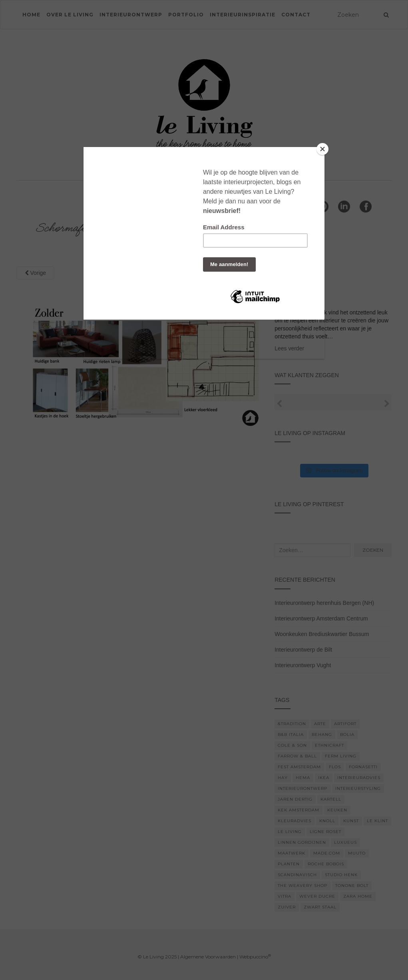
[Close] (322, 149)
